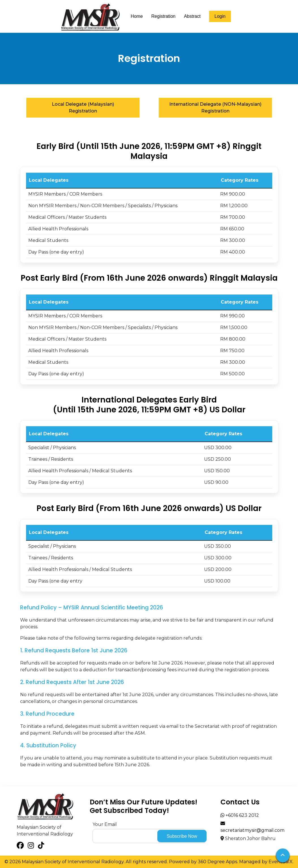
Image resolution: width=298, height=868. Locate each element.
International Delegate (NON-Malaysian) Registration (215, 108)
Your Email (105, 824)
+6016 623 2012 (240, 815)
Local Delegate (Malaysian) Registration (83, 108)
